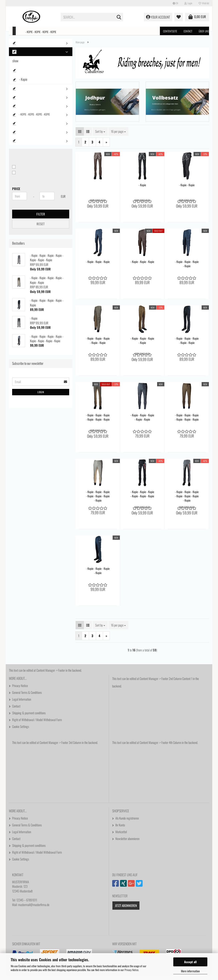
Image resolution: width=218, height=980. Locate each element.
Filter (41, 215)
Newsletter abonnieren (127, 843)
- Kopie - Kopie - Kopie (98, 266)
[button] (175, 3)
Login (41, 393)
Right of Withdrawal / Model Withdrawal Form (37, 724)
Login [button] (188, 3)
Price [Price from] (16, 190)
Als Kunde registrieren (127, 822)
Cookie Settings (21, 730)
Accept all (190, 962)
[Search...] (119, 17)
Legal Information (22, 703)
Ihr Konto (120, 829)
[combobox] (100, 135)
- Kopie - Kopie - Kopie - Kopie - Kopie (98, 345)
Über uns (204, 31)
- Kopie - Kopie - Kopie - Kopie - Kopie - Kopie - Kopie (98, 500)
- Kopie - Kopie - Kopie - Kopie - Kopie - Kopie (98, 421)
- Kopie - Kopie (187, 189)
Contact (188, 31)
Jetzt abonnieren (126, 909)
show (15, 62)
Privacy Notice (131, 970)
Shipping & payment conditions (29, 717)
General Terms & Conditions (27, 696)
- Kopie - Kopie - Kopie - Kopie (41, 32)
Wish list (204, 3)
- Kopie (142, 189)
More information (190, 971)
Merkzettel (121, 836)
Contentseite (170, 31)
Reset (41, 225)
